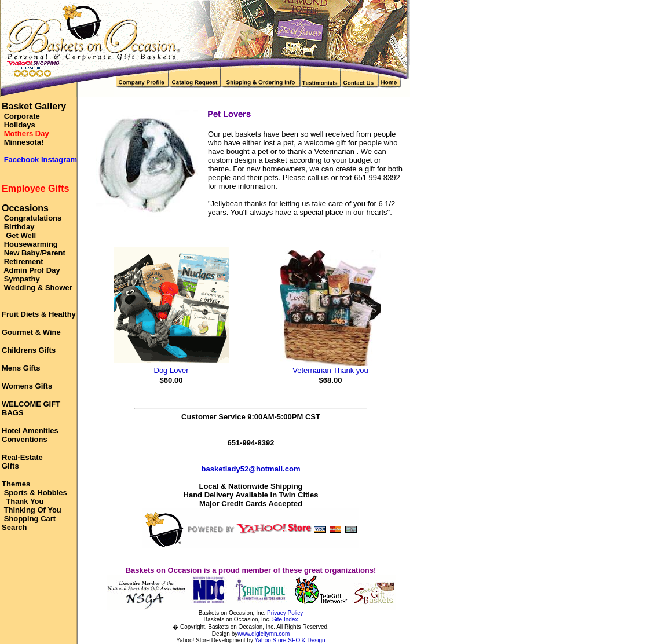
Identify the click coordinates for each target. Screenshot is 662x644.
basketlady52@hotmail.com (251, 469)
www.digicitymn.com (264, 634)
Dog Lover (171, 370)
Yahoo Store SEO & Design (290, 640)
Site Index (285, 619)
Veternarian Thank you (330, 370)
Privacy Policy (285, 613)
